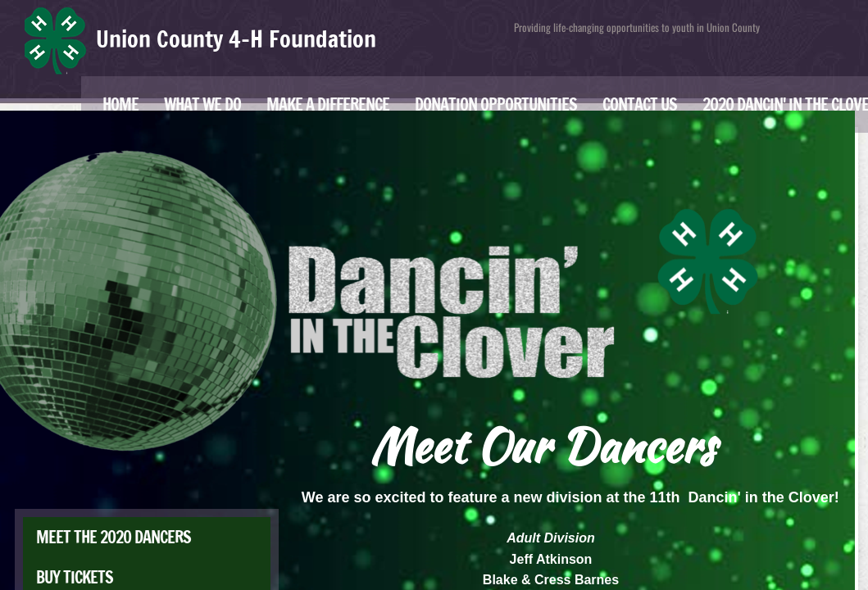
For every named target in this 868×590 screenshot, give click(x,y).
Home (120, 104)
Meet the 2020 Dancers (114, 537)
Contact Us (640, 104)
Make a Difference (328, 104)
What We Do (202, 104)
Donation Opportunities (496, 104)
